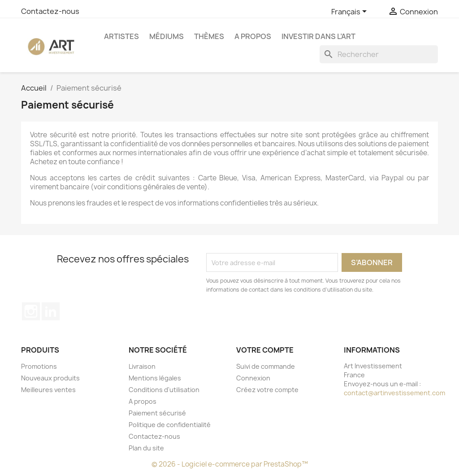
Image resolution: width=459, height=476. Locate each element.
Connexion (253, 378)
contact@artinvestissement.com (394, 393)
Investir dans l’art (318, 36)
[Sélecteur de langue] (351, 12)
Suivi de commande (266, 366)
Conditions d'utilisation (164, 390)
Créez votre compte (267, 390)
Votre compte (265, 350)
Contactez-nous (50, 11)
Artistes (121, 36)
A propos (253, 36)
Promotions (39, 366)
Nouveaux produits (50, 378)
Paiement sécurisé (157, 413)
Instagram (31, 311)
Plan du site (146, 448)
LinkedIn (51, 311)
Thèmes (209, 36)
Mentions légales (155, 378)
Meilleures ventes (48, 390)
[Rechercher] (379, 54)
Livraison (142, 366)
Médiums (167, 36)
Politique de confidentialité (170, 425)
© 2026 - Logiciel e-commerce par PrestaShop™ (230, 464)
